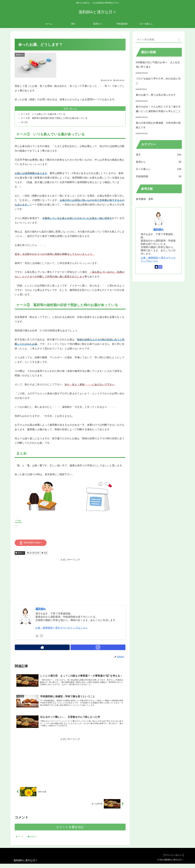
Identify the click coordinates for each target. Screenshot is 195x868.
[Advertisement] (70, 582)
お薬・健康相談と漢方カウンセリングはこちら (61, 628)
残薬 (44, 553)
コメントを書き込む (70, 831)
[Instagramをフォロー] (41, 636)
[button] (179, 40)
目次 (66, 109)
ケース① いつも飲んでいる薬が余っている (44, 114)
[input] (159, 40)
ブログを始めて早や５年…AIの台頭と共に (158, 81)
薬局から (20, 553)
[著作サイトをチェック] (37, 636)
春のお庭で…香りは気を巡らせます (156, 95)
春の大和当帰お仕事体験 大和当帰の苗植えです (158, 125)
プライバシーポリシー (172, 859)
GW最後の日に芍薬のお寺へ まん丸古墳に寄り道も (158, 65)
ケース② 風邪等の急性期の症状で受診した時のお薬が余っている (55, 118)
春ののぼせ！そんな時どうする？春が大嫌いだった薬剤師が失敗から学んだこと (158, 109)
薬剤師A (41, 609)
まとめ (25, 122)
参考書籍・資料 (145, 199)
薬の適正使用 (33, 553)
